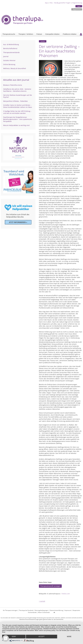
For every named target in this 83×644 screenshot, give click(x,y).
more (69, 637)
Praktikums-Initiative (70, 34)
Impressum (68, 610)
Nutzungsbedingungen (41, 610)
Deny (14, 637)
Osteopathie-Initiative (52, 34)
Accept (41, 637)
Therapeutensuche (9, 34)
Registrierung (77, 3)
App (46, 3)
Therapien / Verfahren (26, 34)
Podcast (39, 34)
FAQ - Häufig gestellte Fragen (60, 3)
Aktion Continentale (44, 612)
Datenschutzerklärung (56, 610)
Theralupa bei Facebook (26, 610)
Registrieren (77, 9)
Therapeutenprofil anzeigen (50, 586)
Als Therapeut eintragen (10, 610)
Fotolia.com (66, 594)
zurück (43, 41)
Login (79, 6)
